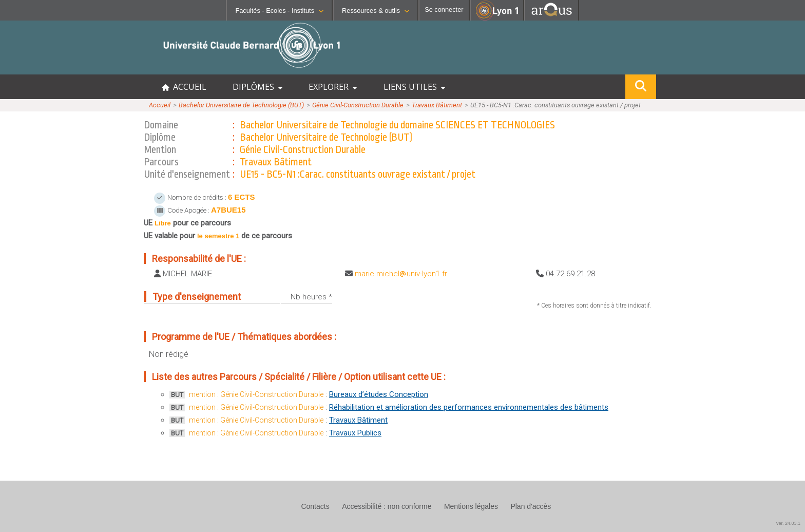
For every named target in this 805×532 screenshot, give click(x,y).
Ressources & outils (376, 11)
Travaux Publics (355, 433)
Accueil (160, 105)
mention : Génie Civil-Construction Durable (256, 394)
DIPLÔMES (257, 87)
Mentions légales (471, 506)
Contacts (315, 506)
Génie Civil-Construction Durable (358, 105)
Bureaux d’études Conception (379, 394)
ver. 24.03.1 (788, 523)
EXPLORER (333, 87)
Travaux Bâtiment (437, 105)
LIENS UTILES (414, 87)
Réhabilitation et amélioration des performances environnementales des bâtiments (469, 407)
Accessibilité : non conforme (387, 506)
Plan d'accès (531, 506)
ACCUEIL (184, 87)
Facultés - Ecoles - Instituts (279, 11)
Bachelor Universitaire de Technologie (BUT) (241, 105)
